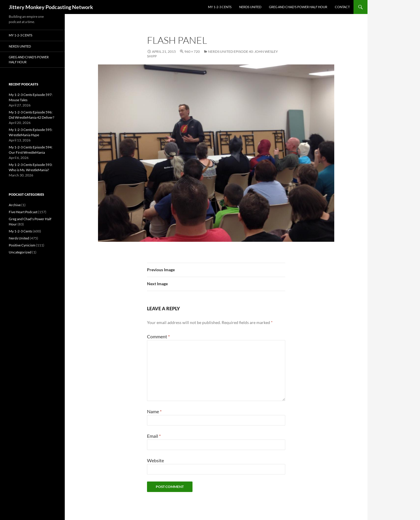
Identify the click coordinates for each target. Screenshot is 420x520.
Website (155, 460)
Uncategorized (20, 252)
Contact (342, 7)
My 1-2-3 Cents (220, 7)
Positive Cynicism (22, 245)
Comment (158, 336)
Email (154, 436)
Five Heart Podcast (23, 212)
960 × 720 (192, 51)
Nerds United (250, 7)
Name (154, 411)
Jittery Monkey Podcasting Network (51, 7)
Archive (15, 205)
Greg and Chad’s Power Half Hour (298, 7)
